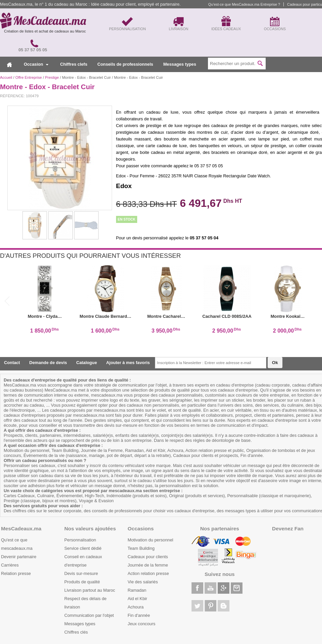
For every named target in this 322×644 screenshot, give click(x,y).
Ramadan (137, 590)
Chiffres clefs (74, 64)
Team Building (141, 548)
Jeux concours (142, 624)
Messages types (180, 64)
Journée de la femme (148, 565)
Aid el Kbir (138, 599)
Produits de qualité (82, 582)
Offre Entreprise (29, 77)
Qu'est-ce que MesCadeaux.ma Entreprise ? (244, 4)
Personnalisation (80, 540)
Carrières (10, 565)
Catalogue (87, 363)
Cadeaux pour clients (148, 557)
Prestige (52, 77)
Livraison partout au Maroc (90, 590)
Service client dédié (83, 548)
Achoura (136, 607)
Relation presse (16, 573)
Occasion (36, 64)
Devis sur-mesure (81, 573)
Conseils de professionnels (125, 64)
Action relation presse (148, 573)
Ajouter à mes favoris (128, 363)
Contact (12, 363)
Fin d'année (139, 615)
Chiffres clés (76, 632)
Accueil (6, 77)
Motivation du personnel (151, 540)
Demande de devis (48, 363)
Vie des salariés (143, 582)
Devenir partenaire (19, 557)
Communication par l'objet (89, 615)
